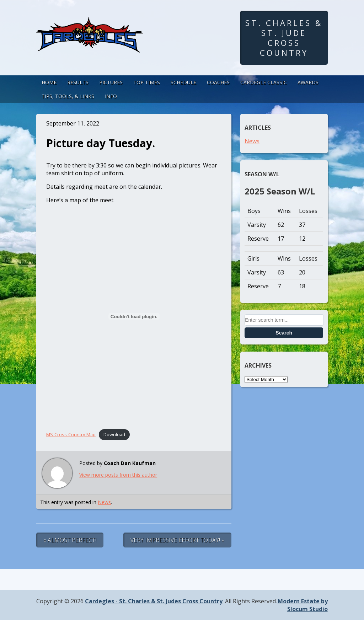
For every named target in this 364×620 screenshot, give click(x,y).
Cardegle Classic (264, 82)
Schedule (183, 82)
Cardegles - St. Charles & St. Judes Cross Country (154, 601)
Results (78, 82)
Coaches (218, 82)
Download (114, 434)
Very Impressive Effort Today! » (177, 540)
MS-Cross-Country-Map (71, 434)
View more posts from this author (118, 475)
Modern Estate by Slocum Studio (303, 605)
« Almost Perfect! (70, 540)
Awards (308, 82)
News (104, 502)
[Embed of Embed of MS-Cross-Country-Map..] (134, 316)
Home (49, 82)
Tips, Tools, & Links (68, 96)
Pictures (111, 82)
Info (111, 96)
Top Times (147, 82)
